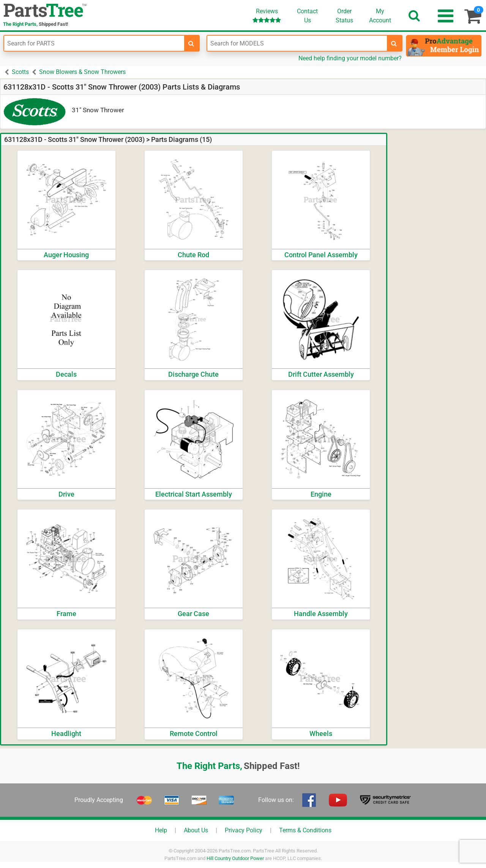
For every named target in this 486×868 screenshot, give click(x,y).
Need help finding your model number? (350, 58)
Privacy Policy (244, 830)
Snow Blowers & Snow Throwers (82, 72)
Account (380, 16)
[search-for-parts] (191, 43)
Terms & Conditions (305, 830)
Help (161, 830)
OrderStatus (344, 16)
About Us (196, 830)
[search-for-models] (394, 43)
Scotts (20, 72)
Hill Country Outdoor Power (235, 858)
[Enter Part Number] (94, 43)
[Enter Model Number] (297, 43)
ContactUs (307, 16)
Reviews (267, 15)
